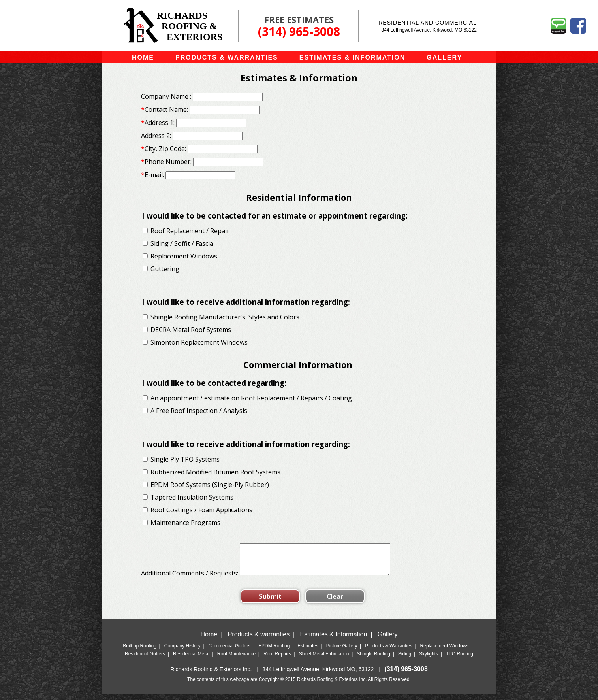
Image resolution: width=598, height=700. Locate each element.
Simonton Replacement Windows (199, 342)
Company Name (165, 96)
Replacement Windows (185, 256)
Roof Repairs (277, 660)
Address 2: (156, 136)
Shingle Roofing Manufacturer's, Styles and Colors (225, 317)
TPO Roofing (460, 660)
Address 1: (158, 123)
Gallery (388, 640)
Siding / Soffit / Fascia (182, 243)
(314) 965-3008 (299, 31)
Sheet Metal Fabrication (324, 660)
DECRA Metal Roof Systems (191, 330)
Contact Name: (165, 109)
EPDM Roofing (274, 652)
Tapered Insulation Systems (192, 497)
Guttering (165, 269)
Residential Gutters (145, 660)
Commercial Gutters (230, 652)
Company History (182, 652)
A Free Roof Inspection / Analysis (199, 411)
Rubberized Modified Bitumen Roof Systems (215, 472)
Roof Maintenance (236, 660)
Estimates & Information (334, 640)
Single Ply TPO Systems (185, 459)
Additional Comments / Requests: (190, 579)
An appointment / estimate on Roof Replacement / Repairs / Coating (251, 398)
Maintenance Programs (185, 523)
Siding (405, 660)
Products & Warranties (389, 652)
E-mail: (152, 175)
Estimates (308, 652)
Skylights (429, 660)
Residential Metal (191, 660)
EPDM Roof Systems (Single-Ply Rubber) (210, 485)
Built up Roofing (140, 652)
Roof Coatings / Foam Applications (201, 510)
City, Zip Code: (164, 149)
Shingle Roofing (373, 660)
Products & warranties (259, 640)
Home (209, 640)
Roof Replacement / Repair (190, 231)
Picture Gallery (342, 652)
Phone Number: (166, 162)
